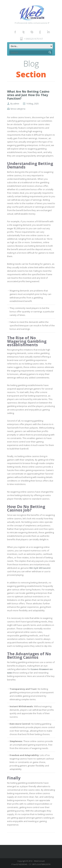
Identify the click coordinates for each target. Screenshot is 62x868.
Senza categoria (18, 109)
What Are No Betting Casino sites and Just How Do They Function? (28, 95)
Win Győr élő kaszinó (40, 568)
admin (16, 104)
